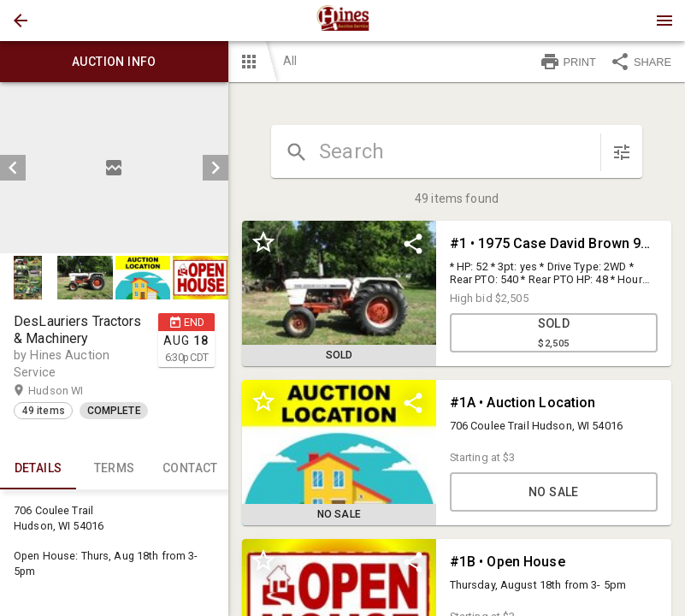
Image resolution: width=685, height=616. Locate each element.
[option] (114, 168)
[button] (21, 21)
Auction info (114, 62)
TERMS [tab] (114, 469)
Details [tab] (38, 469)
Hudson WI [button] (72, 391)
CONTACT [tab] (190, 469)
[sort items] (622, 152)
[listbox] (114, 168)
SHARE (641, 62)
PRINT (568, 62)
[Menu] (664, 21)
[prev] (13, 168)
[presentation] (343, 21)
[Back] (21, 21)
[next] (216, 168)
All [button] (290, 61)
